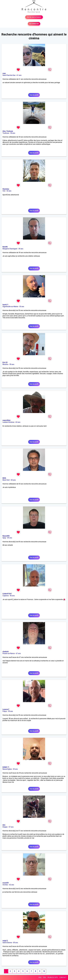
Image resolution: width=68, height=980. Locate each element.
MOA (4, 478)
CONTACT (63, 977)
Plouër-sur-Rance (9, 653)
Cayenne (6, 596)
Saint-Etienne (7, 943)
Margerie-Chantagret (10, 249)
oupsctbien (6, 420)
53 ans (9, 191)
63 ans (18, 422)
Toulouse (6, 133)
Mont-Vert (6, 480)
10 (44, 971)
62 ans (12, 885)
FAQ (40, 977)
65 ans (13, 480)
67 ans (18, 653)
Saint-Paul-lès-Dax (9, 75)
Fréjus (5, 711)
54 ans (13, 133)
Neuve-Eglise (7, 769)
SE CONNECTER (34, 24)
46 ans (12, 596)
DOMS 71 (6, 767)
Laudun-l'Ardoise (8, 422)
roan (4, 73)
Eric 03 (5, 362)
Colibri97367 (7, 594)
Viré (4, 191)
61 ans (19, 75)
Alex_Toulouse (8, 131)
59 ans (12, 364)
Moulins (5, 364)
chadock (6, 652)
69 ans (10, 538)
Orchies (5, 885)
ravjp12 (5, 941)
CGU (45, 977)
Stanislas (6, 189)
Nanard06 (6, 536)
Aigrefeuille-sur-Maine (10, 307)
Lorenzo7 (6, 709)
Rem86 (5, 247)
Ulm (4, 825)
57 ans (11, 827)
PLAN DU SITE (53, 977)
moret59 (6, 883)
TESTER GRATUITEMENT (34, 17)
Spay (4, 538)
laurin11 (5, 305)
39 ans (21, 249)
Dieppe (5, 827)
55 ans (22, 307)
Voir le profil (34, 95)
